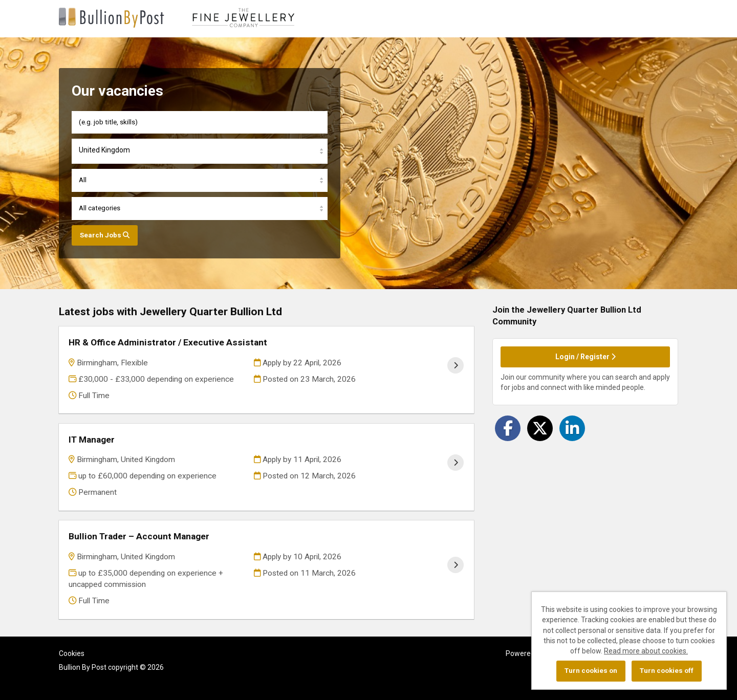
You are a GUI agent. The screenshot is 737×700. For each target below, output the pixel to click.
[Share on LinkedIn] (572, 428)
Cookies (72, 653)
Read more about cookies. (646, 651)
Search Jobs (105, 235)
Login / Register (586, 357)
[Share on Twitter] (540, 428)
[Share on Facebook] (508, 428)
